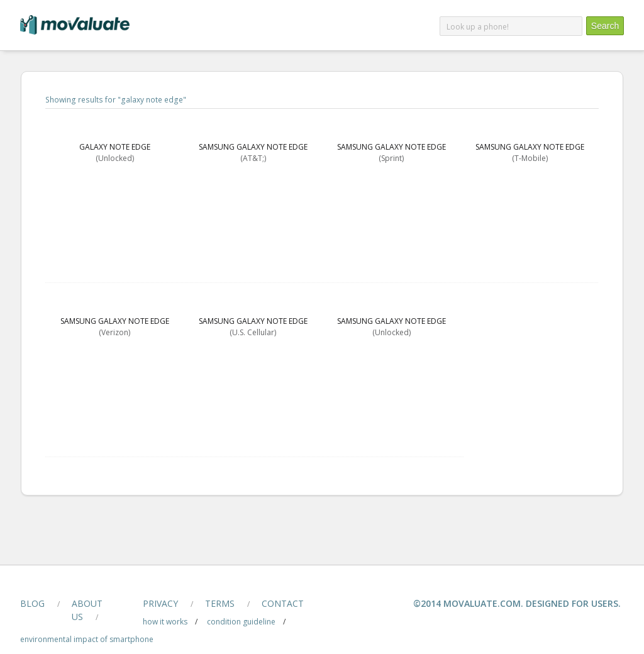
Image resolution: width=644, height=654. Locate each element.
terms (220, 603)
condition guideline (241, 622)
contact (283, 603)
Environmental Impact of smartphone (87, 639)
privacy (160, 603)
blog (32, 603)
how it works (165, 622)
